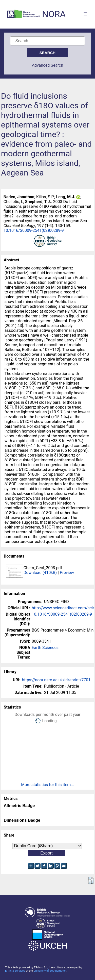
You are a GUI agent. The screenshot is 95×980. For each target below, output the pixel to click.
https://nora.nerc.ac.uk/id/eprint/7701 (56, 680)
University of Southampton (50, 971)
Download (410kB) (40, 573)
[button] (91, 881)
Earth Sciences (45, 648)
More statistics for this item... (48, 785)
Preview (67, 573)
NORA (54, 14)
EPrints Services (15, 971)
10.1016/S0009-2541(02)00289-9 (34, 230)
